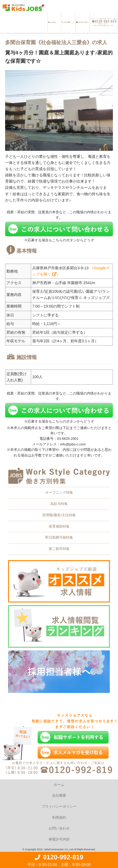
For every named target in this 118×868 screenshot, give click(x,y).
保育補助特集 (59, 526)
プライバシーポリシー (59, 806)
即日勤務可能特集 (59, 537)
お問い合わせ (59, 828)
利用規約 (59, 818)
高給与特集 (59, 504)
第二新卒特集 (59, 549)
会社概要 (59, 795)
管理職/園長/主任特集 (59, 515)
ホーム (59, 785)
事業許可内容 (59, 839)
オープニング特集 (59, 492)
